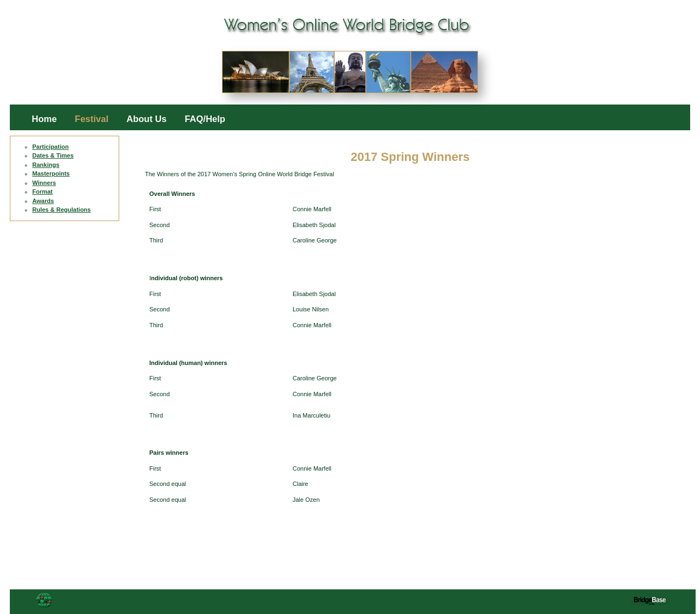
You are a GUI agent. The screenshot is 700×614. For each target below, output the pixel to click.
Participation (51, 147)
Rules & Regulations (62, 210)
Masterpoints (51, 173)
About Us (146, 119)
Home (44, 119)
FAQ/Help (205, 119)
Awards (43, 201)
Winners (44, 183)
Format (42, 192)
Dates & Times (53, 155)
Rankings (46, 165)
